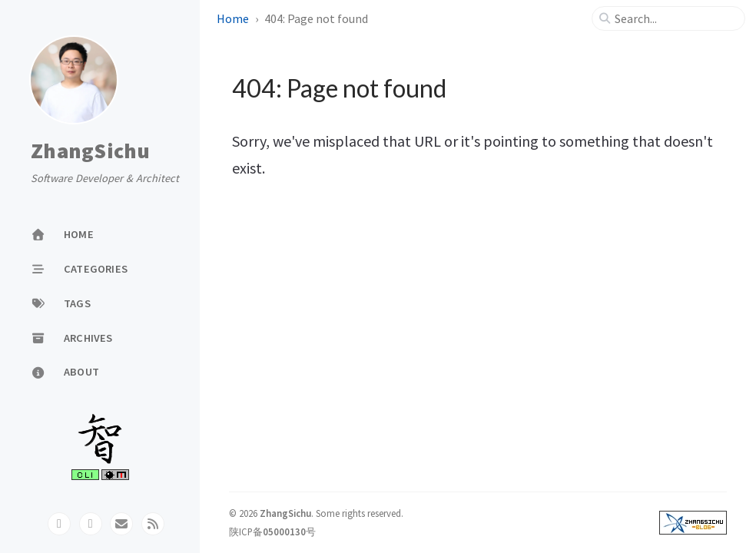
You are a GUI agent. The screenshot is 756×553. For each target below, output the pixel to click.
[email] (121, 524)
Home (233, 18)
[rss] (153, 524)
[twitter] (91, 524)
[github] (59, 524)
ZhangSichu (91, 151)
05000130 (284, 531)
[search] (675, 18)
